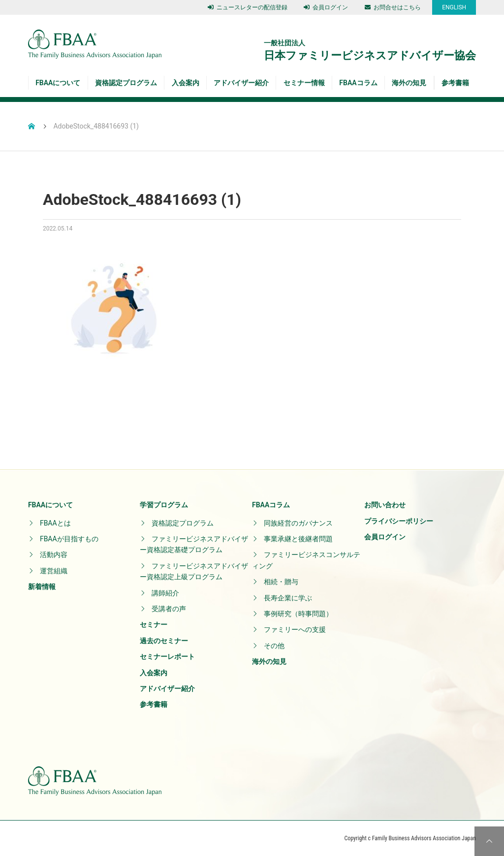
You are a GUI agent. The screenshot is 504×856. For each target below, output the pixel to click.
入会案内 (186, 83)
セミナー (154, 625)
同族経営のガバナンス (298, 523)
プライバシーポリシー (399, 521)
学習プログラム (164, 505)
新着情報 (42, 587)
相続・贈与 (281, 582)
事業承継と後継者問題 (298, 539)
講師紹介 (165, 593)
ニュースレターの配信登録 (248, 7)
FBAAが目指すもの (69, 539)
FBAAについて (58, 83)
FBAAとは (55, 523)
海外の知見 (409, 83)
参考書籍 (455, 83)
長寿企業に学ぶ (288, 598)
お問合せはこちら (393, 7)
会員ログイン (326, 7)
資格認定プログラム (126, 83)
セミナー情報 (304, 83)
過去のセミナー (164, 641)
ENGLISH (454, 7)
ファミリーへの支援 (295, 629)
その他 (274, 646)
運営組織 (54, 571)
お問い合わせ (385, 505)
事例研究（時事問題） (298, 614)
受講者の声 (169, 609)
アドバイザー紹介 (241, 83)
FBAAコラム (358, 83)
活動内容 (54, 555)
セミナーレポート (167, 657)
